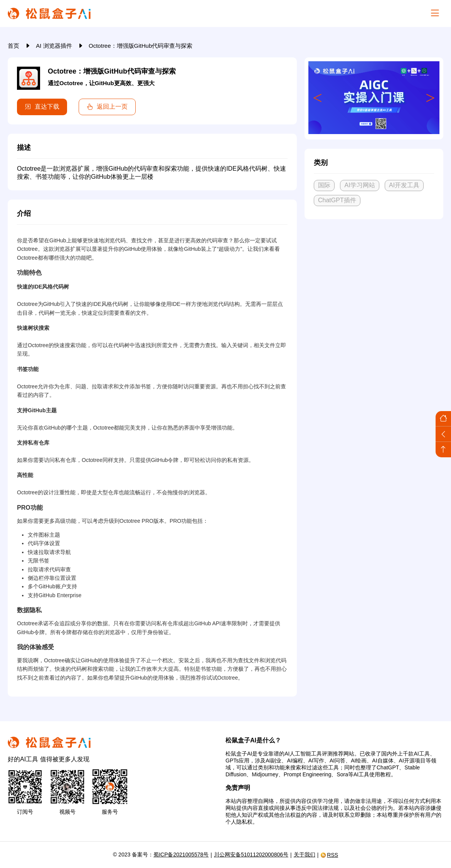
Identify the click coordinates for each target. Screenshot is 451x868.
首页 (14, 46)
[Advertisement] (374, 282)
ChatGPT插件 (337, 200)
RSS (329, 855)
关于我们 (305, 855)
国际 (324, 185)
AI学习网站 (359, 185)
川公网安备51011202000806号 (251, 855)
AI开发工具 (404, 185)
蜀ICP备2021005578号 (181, 855)
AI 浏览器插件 (55, 46)
